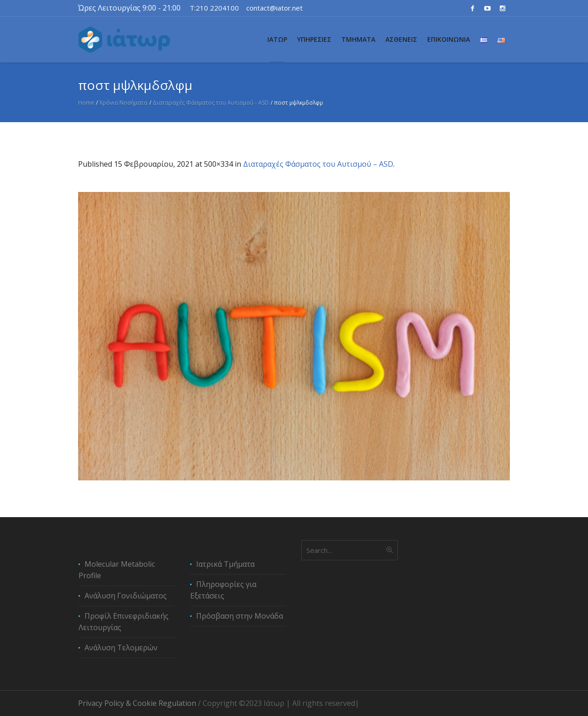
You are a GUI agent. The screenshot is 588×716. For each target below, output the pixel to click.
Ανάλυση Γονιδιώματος (126, 596)
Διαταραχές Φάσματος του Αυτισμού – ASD (318, 164)
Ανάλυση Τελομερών (121, 648)
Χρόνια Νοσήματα (123, 103)
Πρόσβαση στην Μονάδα (240, 616)
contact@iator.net (274, 8)
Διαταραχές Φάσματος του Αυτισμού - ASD (211, 103)
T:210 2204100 (214, 8)
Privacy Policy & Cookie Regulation (137, 703)
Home (86, 103)
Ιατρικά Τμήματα (225, 564)
